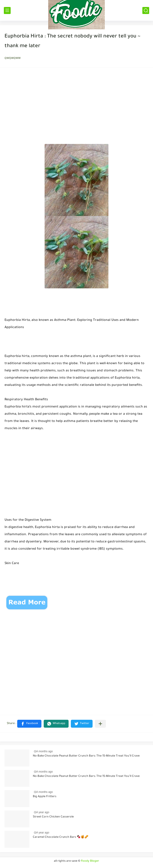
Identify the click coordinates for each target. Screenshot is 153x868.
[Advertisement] (76, 107)
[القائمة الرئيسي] (7, 10)
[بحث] (146, 10)
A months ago (44, 751)
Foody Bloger (90, 861)
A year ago (43, 812)
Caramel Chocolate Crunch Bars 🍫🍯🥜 (61, 837)
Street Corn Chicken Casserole (53, 817)
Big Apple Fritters (45, 797)
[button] (29, 724)
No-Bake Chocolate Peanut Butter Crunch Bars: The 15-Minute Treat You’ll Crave (86, 756)
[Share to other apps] (100, 724)
